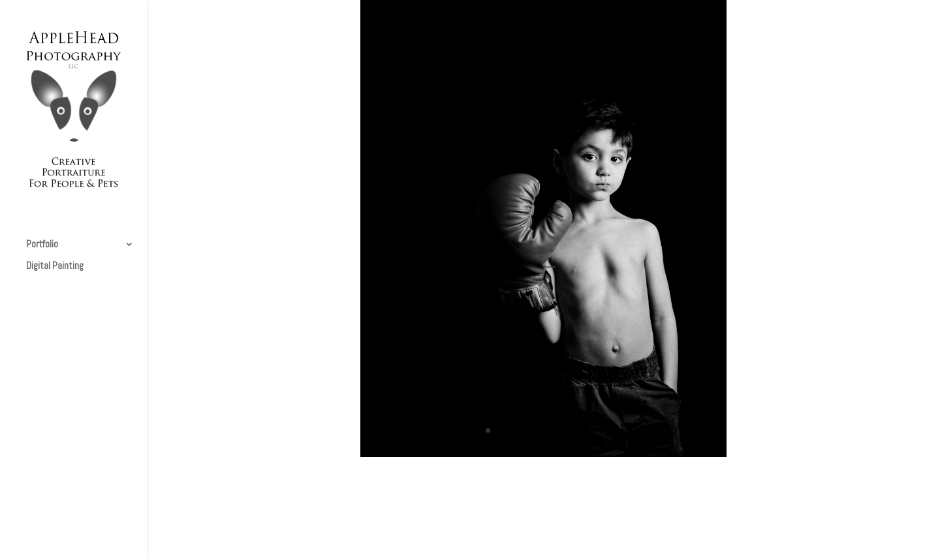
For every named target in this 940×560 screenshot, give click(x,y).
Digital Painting (55, 266)
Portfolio (42, 245)
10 (588, 430)
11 (599, 430)
